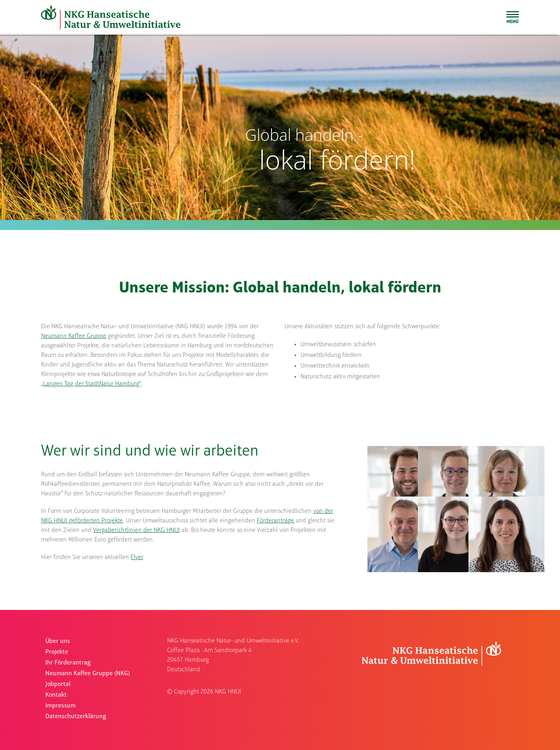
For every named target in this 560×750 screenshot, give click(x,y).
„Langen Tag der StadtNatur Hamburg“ (91, 384)
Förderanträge (275, 521)
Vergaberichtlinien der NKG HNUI (137, 530)
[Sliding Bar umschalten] (513, 17)
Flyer (137, 557)
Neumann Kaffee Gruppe (74, 336)
